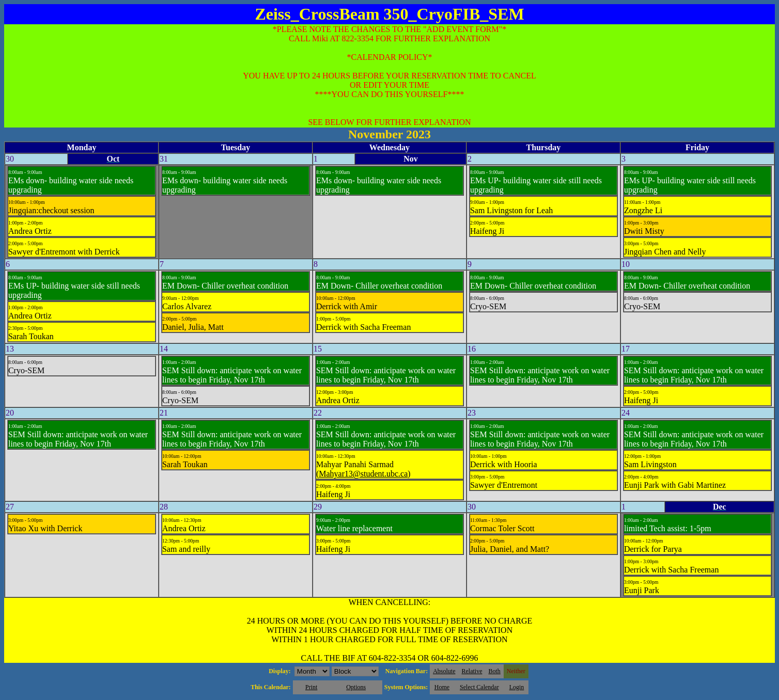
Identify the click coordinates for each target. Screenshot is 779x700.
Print (311, 687)
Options (356, 687)
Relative (472, 671)
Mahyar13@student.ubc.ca (363, 474)
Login (517, 687)
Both (495, 671)
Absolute (444, 671)
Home (442, 687)
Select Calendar (479, 687)
